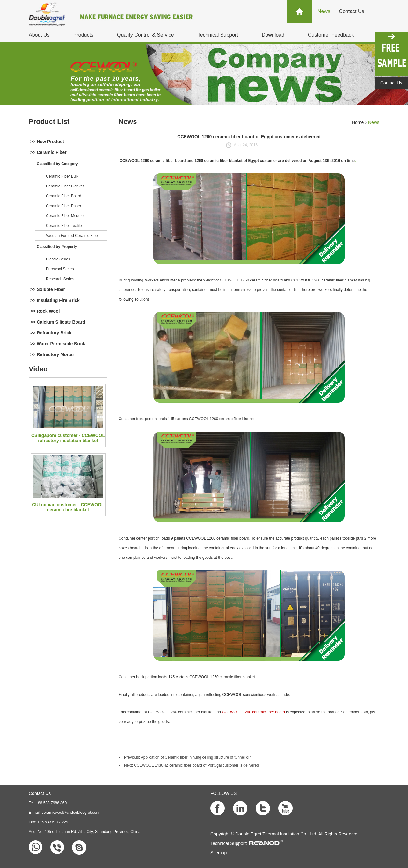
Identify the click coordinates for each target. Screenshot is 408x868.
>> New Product (47, 142)
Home (358, 122)
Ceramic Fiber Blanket (65, 186)
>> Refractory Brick (51, 333)
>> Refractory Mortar (52, 354)
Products (83, 35)
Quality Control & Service (146, 35)
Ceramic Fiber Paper (64, 206)
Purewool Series (60, 269)
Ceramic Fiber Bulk (62, 176)
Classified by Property (57, 247)
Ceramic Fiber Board (64, 196)
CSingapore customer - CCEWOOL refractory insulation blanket (68, 438)
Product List (49, 122)
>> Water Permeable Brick (58, 344)
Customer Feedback (331, 35)
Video (38, 369)
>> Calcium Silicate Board (58, 322)
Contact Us (351, 11)
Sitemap (219, 853)
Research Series (60, 279)
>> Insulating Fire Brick (55, 300)
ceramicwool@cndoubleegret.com (71, 813)
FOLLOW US (223, 793)
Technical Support (218, 35)
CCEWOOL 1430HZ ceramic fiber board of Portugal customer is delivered (196, 765)
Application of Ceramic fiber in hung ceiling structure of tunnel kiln (196, 757)
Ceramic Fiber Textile (64, 226)
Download (273, 35)
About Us (39, 35)
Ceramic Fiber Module (65, 216)
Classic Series (58, 259)
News (324, 11)
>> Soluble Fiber (48, 289)
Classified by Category (57, 164)
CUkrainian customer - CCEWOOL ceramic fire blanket (68, 507)
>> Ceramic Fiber (48, 152)
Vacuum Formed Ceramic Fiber (73, 236)
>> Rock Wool (45, 311)
